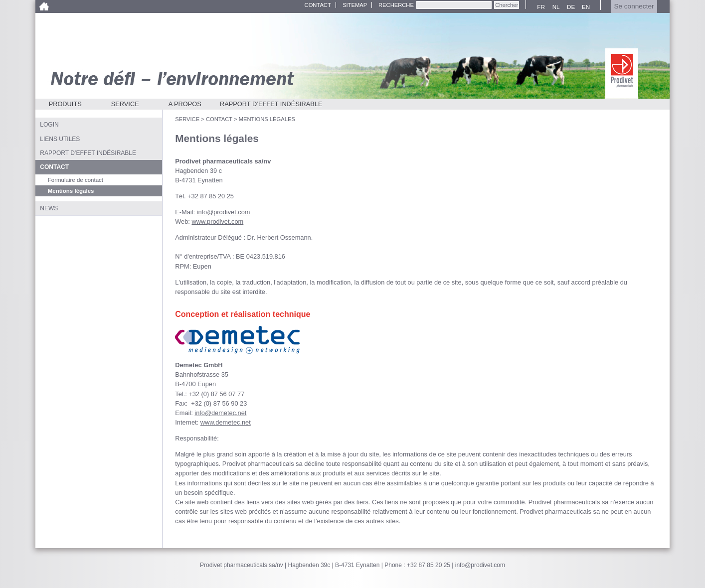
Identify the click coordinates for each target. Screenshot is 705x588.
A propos (185, 104)
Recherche (396, 5)
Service (125, 104)
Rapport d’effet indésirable (271, 104)
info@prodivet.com (224, 212)
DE (570, 7)
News (49, 208)
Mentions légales (267, 119)
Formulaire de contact (76, 180)
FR (539, 7)
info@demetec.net (220, 413)
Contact (318, 5)
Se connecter (634, 6)
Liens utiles (60, 139)
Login (49, 125)
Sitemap (355, 5)
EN (585, 7)
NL (554, 7)
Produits (65, 104)
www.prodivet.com (217, 221)
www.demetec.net (226, 422)
